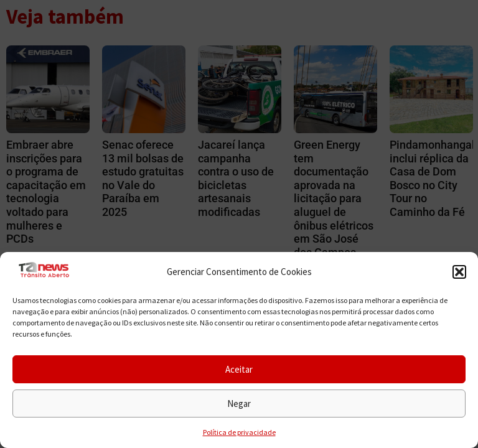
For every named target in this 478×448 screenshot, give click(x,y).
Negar (239, 404)
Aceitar (239, 369)
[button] (459, 272)
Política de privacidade (239, 432)
